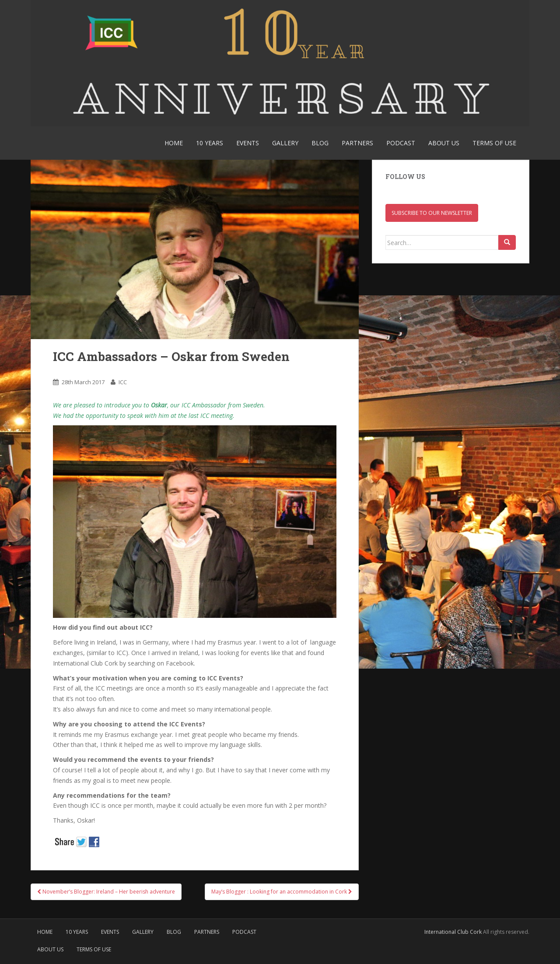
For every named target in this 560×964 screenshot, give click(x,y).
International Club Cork (453, 932)
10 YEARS (210, 143)
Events (248, 143)
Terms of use (494, 143)
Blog (320, 143)
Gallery (285, 143)
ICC (123, 382)
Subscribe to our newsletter (432, 213)
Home (174, 143)
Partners (357, 143)
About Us (444, 143)
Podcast (401, 143)
